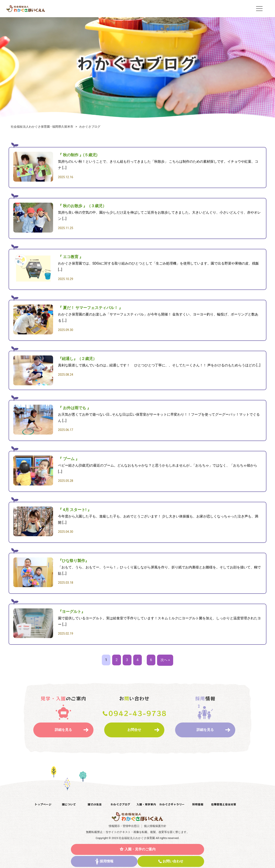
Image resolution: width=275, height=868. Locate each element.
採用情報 (107, 861)
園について (69, 804)
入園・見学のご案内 (140, 849)
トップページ (43, 804)
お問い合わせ (173, 861)
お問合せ (134, 730)
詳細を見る (63, 730)
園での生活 (95, 804)
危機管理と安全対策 (224, 804)
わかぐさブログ (120, 804)
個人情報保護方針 (155, 826)
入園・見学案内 (146, 804)
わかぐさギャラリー (172, 804)
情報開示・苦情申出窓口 (124, 826)
